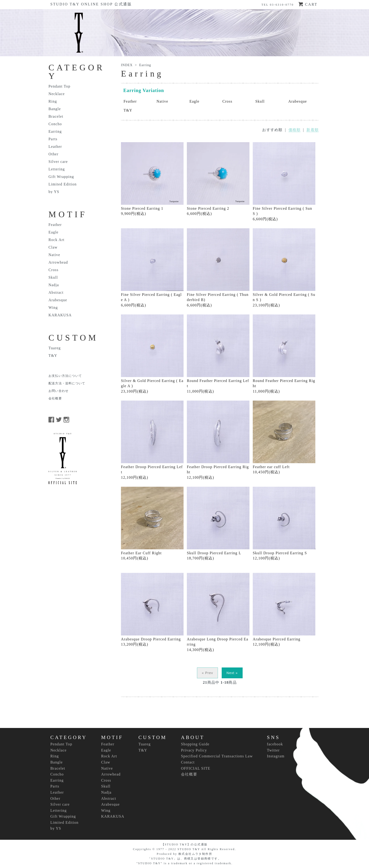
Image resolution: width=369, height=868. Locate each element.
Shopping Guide (195, 744)
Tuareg (55, 348)
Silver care (58, 162)
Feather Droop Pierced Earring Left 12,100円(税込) (152, 440)
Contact (188, 762)
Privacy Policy (194, 750)
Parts (53, 139)
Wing (53, 308)
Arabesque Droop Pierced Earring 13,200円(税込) (152, 610)
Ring (53, 101)
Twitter (273, 750)
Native (162, 101)
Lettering (57, 169)
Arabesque (298, 101)
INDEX (127, 65)
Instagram (276, 756)
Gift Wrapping (61, 177)
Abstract (56, 293)
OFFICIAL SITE (196, 768)
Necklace (57, 94)
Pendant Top (59, 86)
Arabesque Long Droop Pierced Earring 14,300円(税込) (218, 612)
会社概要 (55, 398)
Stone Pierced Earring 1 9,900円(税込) (152, 179)
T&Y (128, 110)
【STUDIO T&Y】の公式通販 (185, 844)
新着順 (313, 130)
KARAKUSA (60, 315)
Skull (260, 101)
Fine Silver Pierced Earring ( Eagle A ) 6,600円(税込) (152, 268)
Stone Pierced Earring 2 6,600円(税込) (218, 179)
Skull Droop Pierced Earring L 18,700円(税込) (218, 523)
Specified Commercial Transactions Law (217, 756)
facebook (275, 744)
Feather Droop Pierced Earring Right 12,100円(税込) (218, 440)
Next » (232, 673)
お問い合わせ (58, 391)
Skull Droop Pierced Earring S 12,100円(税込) (284, 523)
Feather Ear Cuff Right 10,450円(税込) (152, 523)
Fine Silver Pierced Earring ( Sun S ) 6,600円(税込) (284, 182)
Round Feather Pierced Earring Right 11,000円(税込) (284, 354)
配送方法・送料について (67, 383)
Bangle (55, 109)
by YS (54, 192)
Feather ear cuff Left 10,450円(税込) (284, 437)
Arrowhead (58, 262)
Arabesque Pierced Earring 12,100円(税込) (284, 610)
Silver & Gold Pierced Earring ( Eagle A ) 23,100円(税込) (152, 354)
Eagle (194, 101)
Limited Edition (63, 184)
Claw (53, 247)
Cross (227, 101)
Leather (55, 147)
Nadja (54, 285)
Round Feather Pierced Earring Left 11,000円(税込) (218, 354)
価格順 (295, 130)
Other (53, 154)
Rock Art (56, 240)
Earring (145, 65)
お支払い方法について (65, 376)
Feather (130, 101)
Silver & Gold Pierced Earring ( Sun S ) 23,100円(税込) (284, 268)
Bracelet (56, 117)
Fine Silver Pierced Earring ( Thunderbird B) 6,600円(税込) (218, 268)
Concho (55, 124)
